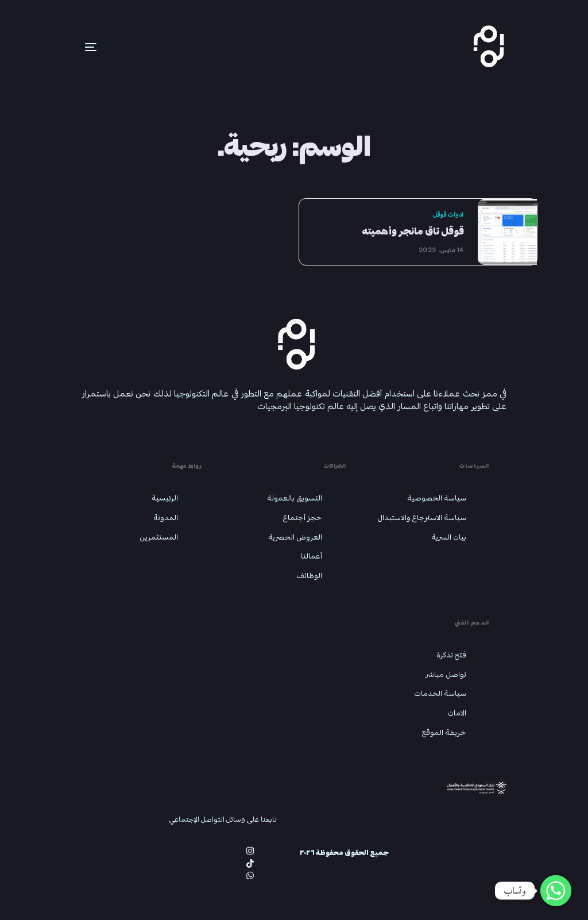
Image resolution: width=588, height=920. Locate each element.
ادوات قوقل (448, 215)
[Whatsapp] (556, 891)
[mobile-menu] (73, 47)
